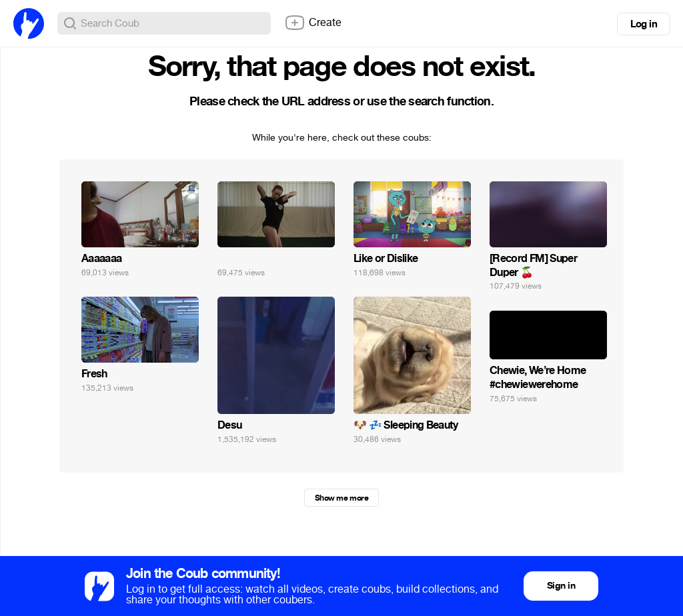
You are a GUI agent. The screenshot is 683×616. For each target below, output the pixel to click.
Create (313, 23)
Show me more (341, 498)
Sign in (561, 586)
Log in (644, 24)
